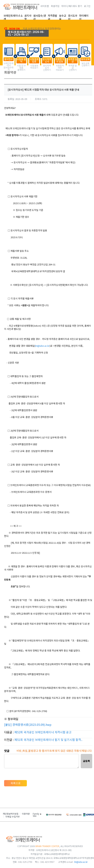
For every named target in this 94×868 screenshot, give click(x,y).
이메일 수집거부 (13, 817)
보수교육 (63, 17)
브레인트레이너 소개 (13, 17)
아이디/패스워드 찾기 (72, 6)
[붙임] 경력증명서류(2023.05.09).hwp (28, 725)
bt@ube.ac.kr (42, 346)
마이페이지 (84, 17)
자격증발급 (52, 17)
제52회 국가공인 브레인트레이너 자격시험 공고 (43, 732)
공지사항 (28, 17)
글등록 (86, 761)
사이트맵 (45, 6)
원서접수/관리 (40, 17)
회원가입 (55, 6)
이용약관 (26, 814)
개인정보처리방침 (11, 814)
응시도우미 (73, 17)
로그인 (87, 6)
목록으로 (16, 783)
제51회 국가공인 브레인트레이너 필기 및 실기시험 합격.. (48, 740)
